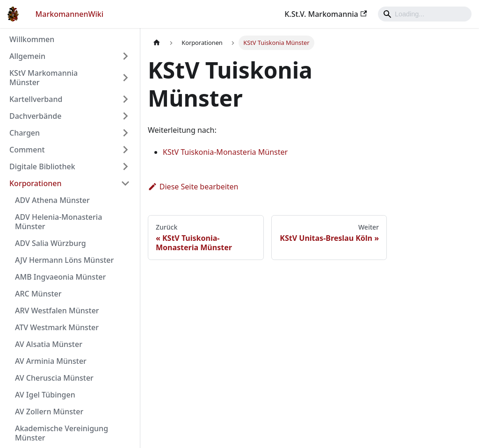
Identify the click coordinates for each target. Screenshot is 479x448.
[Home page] (157, 43)
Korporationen (35, 183)
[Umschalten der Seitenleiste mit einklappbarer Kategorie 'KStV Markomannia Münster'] (125, 78)
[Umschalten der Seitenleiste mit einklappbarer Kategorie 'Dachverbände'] (125, 116)
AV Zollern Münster (49, 412)
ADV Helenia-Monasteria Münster (58, 222)
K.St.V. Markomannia (326, 14)
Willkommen (32, 39)
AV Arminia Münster (51, 361)
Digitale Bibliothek (42, 166)
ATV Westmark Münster (57, 327)
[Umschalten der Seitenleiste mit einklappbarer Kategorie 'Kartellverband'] (125, 99)
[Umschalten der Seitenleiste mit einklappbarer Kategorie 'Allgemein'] (125, 56)
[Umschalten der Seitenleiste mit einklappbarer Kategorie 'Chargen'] (125, 133)
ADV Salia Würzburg (51, 243)
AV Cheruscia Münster (54, 378)
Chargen (25, 133)
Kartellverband (36, 99)
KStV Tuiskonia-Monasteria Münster (225, 152)
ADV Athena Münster (52, 200)
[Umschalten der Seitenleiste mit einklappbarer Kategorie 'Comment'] (125, 150)
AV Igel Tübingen (45, 395)
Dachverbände (35, 116)
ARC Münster (38, 294)
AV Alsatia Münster (49, 344)
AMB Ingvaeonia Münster (60, 277)
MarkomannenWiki (70, 14)
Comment (27, 150)
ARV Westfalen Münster (57, 311)
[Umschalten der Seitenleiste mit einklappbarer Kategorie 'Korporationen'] (125, 183)
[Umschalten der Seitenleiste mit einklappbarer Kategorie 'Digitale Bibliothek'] (125, 166)
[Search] (425, 14)
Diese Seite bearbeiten (193, 187)
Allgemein (27, 56)
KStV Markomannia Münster (44, 78)
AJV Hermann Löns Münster (64, 260)
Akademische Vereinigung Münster (62, 433)
